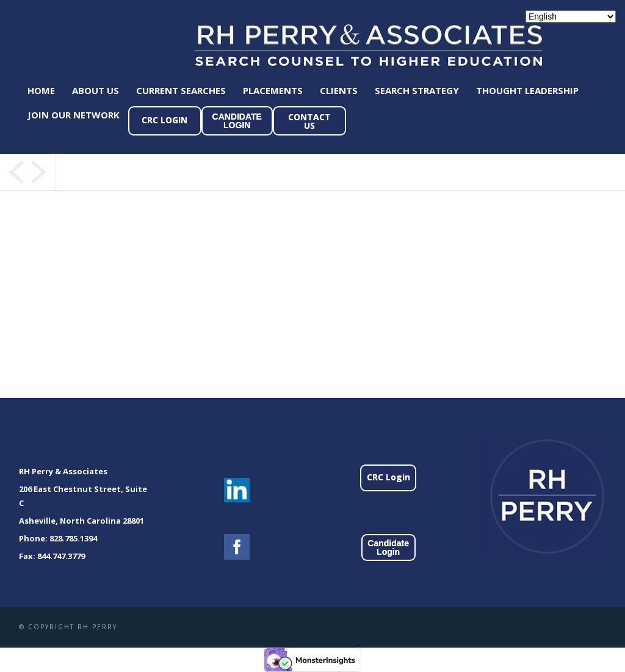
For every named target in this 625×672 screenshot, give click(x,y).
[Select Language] (571, 16)
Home (41, 90)
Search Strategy (417, 90)
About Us (96, 90)
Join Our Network (74, 115)
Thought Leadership (527, 90)
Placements (273, 90)
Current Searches (181, 90)
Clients (339, 90)
